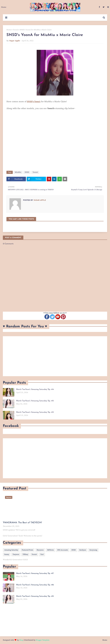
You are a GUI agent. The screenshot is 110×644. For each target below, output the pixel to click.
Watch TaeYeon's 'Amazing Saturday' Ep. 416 (35, 585)
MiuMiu (18, 172)
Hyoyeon (40, 550)
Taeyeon (16, 554)
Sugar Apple (15, 41)
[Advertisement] (55, 356)
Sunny (7, 554)
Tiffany (25, 554)
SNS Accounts (63, 550)
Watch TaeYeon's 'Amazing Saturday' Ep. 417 (35, 573)
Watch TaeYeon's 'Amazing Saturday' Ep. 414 (35, 389)
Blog (21, 640)
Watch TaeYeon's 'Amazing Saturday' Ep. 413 (35, 412)
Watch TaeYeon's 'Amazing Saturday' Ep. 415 (35, 401)
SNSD (27, 172)
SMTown (50, 550)
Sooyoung (93, 550)
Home (9, 30)
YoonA (15, 30)
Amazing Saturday (11, 550)
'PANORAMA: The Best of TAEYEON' (22, 523)
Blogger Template (43, 640)
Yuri (42, 554)
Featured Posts (27, 550)
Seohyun (83, 550)
